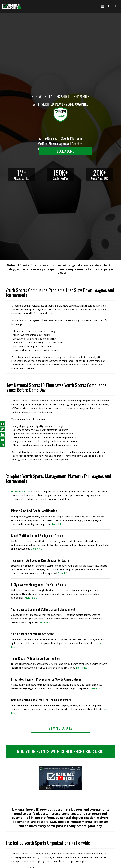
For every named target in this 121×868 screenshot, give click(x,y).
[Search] (109, 6)
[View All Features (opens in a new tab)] (61, 729)
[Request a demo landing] (66, 151)
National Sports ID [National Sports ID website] (20, 491)
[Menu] (102, 6)
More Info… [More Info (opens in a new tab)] (58, 524)
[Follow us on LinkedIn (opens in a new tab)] (2, 434)
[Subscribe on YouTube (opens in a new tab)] (2, 439)
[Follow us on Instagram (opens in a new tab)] (2, 444)
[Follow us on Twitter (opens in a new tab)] (2, 429)
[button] (61, 789)
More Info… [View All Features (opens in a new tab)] (97, 688)
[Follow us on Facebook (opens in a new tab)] (2, 424)
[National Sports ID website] (12, 6)
